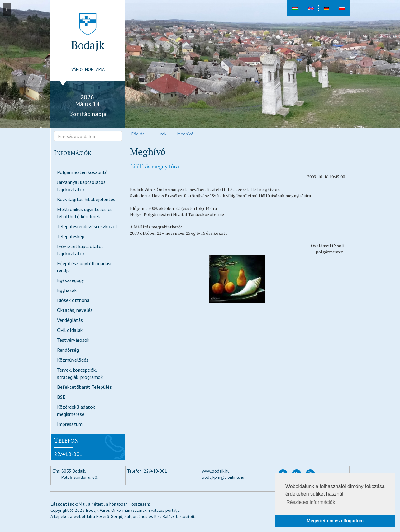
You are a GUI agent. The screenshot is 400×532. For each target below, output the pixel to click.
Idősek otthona (73, 300)
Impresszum (70, 424)
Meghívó (185, 134)
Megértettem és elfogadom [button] (335, 521)
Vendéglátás (70, 320)
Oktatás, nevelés (75, 310)
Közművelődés (73, 360)
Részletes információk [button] (311, 502)
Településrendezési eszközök (87, 226)
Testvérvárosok (73, 340)
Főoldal (139, 134)
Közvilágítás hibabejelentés (86, 199)
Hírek (162, 134)
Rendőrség (68, 350)
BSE (61, 397)
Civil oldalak (70, 330)
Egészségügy (70, 280)
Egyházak (67, 290)
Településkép (71, 236)
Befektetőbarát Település (84, 387)
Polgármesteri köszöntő (82, 172)
